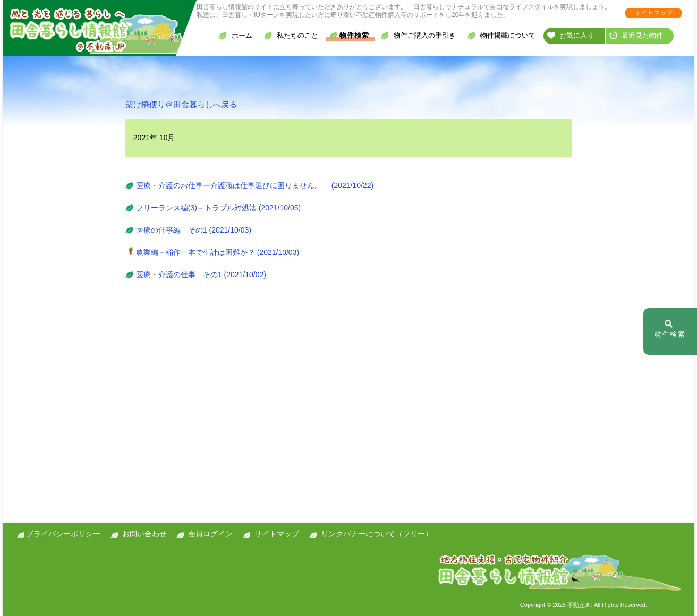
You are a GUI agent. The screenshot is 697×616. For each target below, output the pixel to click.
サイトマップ (653, 13)
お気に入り (571, 35)
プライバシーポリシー (63, 534)
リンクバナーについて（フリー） (377, 534)
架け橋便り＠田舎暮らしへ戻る (181, 104)
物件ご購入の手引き (418, 35)
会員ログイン (210, 534)
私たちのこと (291, 35)
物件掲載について (501, 35)
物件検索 (349, 35)
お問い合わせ (144, 534)
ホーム (235, 35)
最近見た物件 (636, 35)
